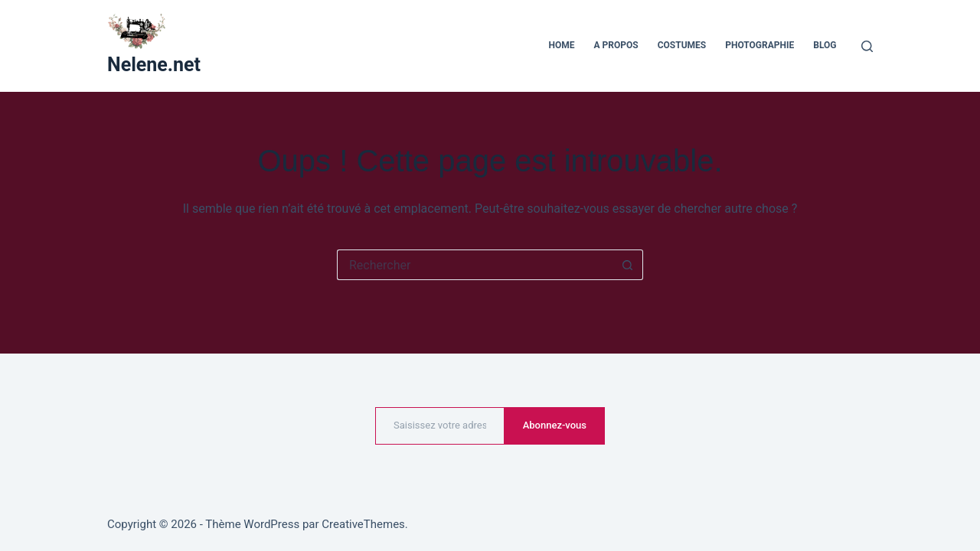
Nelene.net (154, 65)
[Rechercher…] (475, 265)
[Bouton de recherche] (628, 265)
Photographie (759, 45)
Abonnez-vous (555, 425)
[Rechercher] (867, 46)
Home (562, 45)
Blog (825, 45)
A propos (616, 45)
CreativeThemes (363, 524)
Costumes (682, 45)
